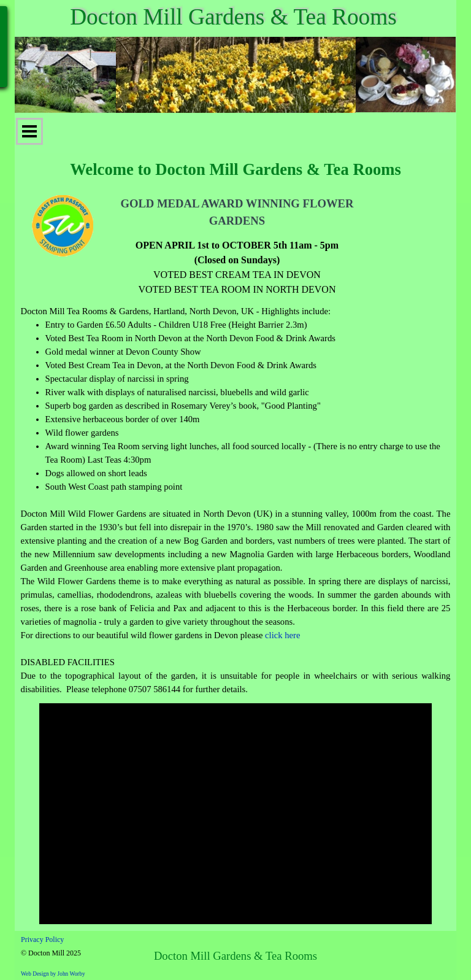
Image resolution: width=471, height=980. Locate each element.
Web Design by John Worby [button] (53, 974)
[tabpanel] (237, 246)
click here (282, 635)
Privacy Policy (42, 939)
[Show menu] (29, 131)
